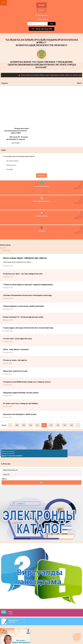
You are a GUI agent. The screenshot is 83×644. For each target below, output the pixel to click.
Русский (41, 10)
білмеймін (10, 169)
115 (65, 425)
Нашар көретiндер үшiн (44, 29)
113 (51, 425)
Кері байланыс (43, 15)
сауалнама (46, 621)
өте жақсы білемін (12, 161)
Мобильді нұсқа (43, 19)
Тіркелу (4, 479)
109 (24, 425)
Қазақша (41, 5)
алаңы (46, 613)
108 (17, 425)
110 (30, 425)
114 (58, 425)
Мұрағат (79, 83)
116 (71, 425)
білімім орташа (11, 165)
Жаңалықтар (7, 250)
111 (37, 425)
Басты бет (3, 248)
